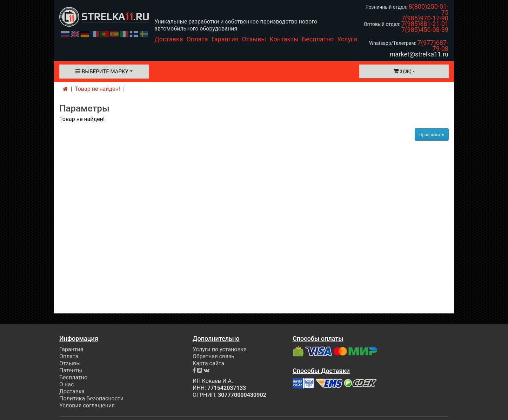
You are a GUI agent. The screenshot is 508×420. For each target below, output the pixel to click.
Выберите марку (102, 72)
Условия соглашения (87, 405)
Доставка (169, 39)
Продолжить (432, 135)
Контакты (284, 39)
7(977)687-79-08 (433, 46)
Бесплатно (318, 39)
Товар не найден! (97, 89)
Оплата (197, 39)
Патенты (71, 370)
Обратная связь (213, 356)
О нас (66, 384)
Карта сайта (208, 363)
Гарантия (225, 39)
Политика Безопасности (91, 398)
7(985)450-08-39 (425, 30)
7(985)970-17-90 (425, 18)
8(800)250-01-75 (429, 9)
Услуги (347, 39)
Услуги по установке (220, 349)
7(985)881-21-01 (425, 24)
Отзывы (254, 39)
